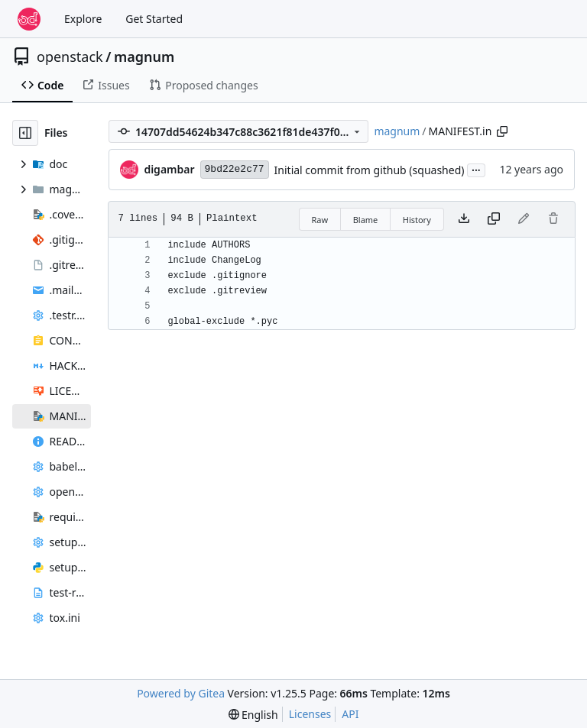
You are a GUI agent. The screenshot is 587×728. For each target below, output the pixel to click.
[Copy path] (502, 131)
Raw (320, 220)
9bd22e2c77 (235, 169)
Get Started (154, 19)
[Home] (29, 19)
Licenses (310, 714)
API (350, 714)
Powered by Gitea (181, 693)
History (417, 220)
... (476, 169)
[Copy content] (494, 219)
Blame (366, 220)
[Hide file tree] (25, 133)
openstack (70, 57)
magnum (144, 57)
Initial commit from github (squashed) (370, 170)
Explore (83, 19)
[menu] (253, 715)
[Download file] (464, 219)
